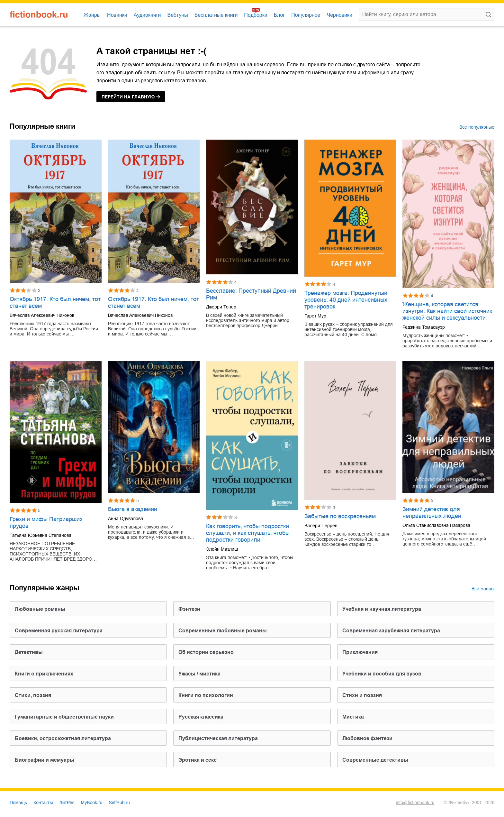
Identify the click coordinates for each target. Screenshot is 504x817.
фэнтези (189, 609)
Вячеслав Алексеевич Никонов (42, 315)
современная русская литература (59, 631)
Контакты (43, 803)
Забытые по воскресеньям (340, 516)
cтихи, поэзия (33, 695)
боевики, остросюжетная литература (63, 738)
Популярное (306, 15)
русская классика (201, 717)
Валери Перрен (321, 526)
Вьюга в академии (133, 509)
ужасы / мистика (199, 674)
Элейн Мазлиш (222, 549)
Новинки (117, 15)
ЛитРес (67, 803)
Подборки (256, 15)
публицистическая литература (218, 738)
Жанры (92, 15)
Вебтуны (177, 15)
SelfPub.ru (119, 803)
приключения (360, 652)
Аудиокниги (147, 15)
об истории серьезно (206, 652)
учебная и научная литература (382, 609)
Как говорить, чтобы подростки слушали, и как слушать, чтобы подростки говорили (248, 533)
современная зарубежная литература (391, 631)
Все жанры (483, 589)
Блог (279, 15)
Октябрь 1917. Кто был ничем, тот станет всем (55, 303)
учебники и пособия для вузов (382, 674)
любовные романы (40, 609)
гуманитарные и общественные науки (64, 717)
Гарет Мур (315, 316)
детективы (29, 652)
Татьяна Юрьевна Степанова (40, 535)
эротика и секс (198, 760)
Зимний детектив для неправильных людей (432, 513)
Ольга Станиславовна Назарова (436, 525)
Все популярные (477, 127)
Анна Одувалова (126, 519)
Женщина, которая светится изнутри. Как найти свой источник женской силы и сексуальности (447, 311)
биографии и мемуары (45, 760)
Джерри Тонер (221, 307)
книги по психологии (206, 695)
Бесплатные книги (216, 15)
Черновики (339, 15)
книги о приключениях (44, 674)
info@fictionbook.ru (415, 803)
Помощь (18, 803)
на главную (128, 97)
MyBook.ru (92, 803)
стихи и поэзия (362, 695)
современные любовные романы (223, 631)
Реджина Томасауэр (424, 327)
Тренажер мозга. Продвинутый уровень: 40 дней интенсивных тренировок (346, 300)
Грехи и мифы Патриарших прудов (46, 523)
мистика (353, 717)
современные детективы (375, 760)
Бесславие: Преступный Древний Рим (251, 294)
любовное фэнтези (367, 738)
